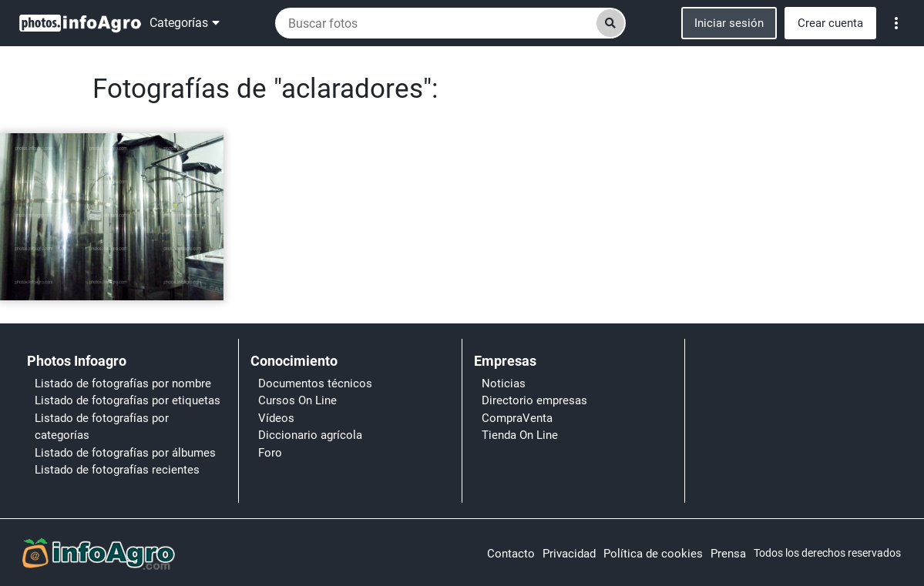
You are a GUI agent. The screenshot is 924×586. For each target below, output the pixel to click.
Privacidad (569, 554)
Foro (270, 453)
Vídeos (276, 418)
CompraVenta (517, 418)
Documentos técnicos (315, 383)
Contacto (511, 554)
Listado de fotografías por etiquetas (128, 400)
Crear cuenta (830, 23)
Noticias (504, 383)
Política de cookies (653, 554)
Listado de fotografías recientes (117, 470)
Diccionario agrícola (310, 435)
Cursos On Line (297, 400)
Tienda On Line (520, 435)
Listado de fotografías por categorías (102, 427)
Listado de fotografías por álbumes (125, 453)
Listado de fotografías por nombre (123, 383)
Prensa (728, 554)
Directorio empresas (534, 400)
